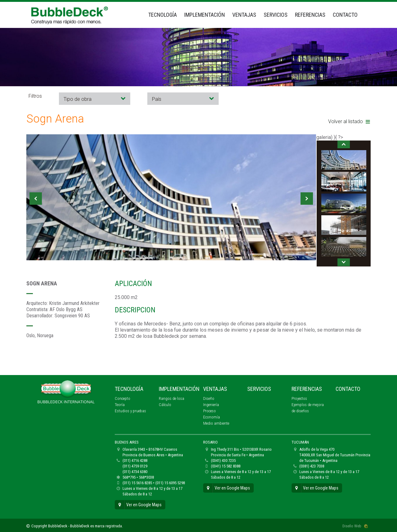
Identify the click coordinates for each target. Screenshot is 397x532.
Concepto (123, 398)
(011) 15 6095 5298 (170, 483)
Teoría (120, 405)
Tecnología (163, 15)
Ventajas (244, 15)
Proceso (210, 411)
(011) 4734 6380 (135, 472)
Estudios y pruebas (130, 411)
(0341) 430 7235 (223, 460)
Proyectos (299, 398)
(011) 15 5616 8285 (137, 483)
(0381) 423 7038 (312, 466)
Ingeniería (211, 405)
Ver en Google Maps (140, 505)
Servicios (276, 15)
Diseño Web (352, 526)
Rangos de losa (172, 398)
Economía (212, 417)
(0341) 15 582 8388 (226, 466)
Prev (36, 199)
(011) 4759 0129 (135, 466)
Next (307, 199)
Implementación (205, 15)
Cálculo (165, 405)
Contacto (345, 15)
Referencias (310, 15)
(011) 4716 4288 (135, 460)
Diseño (209, 398)
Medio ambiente (216, 423)
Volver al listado (349, 121)
